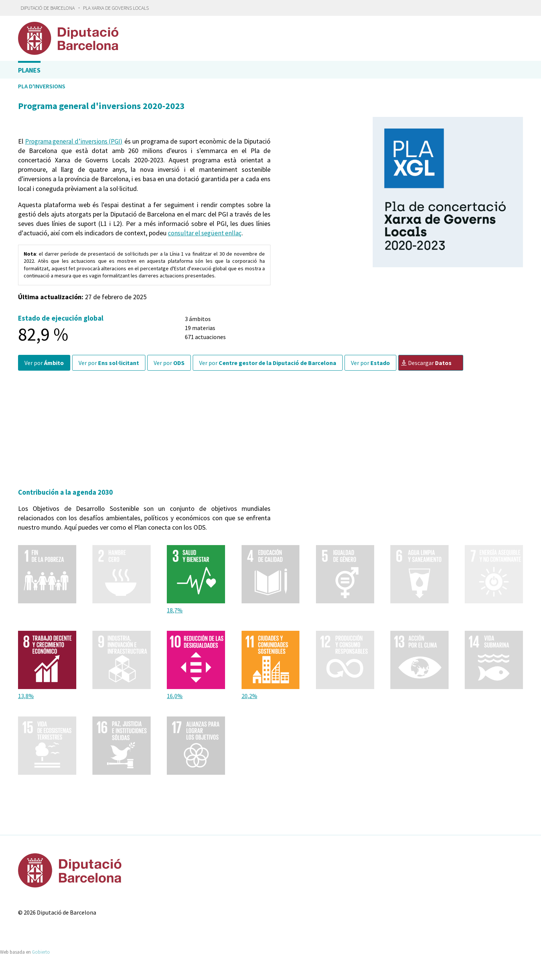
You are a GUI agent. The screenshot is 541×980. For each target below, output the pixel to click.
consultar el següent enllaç (206, 233)
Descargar (426, 363)
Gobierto (41, 951)
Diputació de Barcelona (48, 8)
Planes (29, 70)
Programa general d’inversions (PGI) (81, 141)
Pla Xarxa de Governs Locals (116, 8)
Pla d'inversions (42, 86)
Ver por (44, 363)
